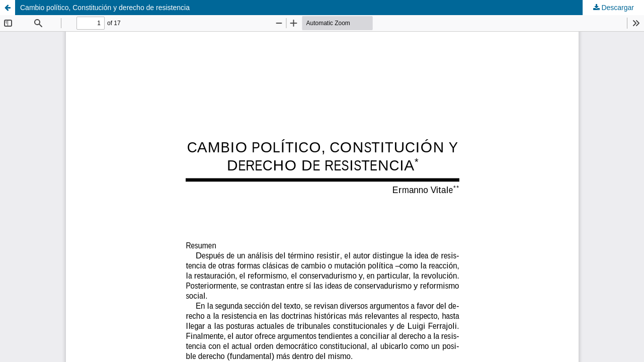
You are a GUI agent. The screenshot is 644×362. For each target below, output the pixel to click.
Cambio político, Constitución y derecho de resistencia (105, 8)
